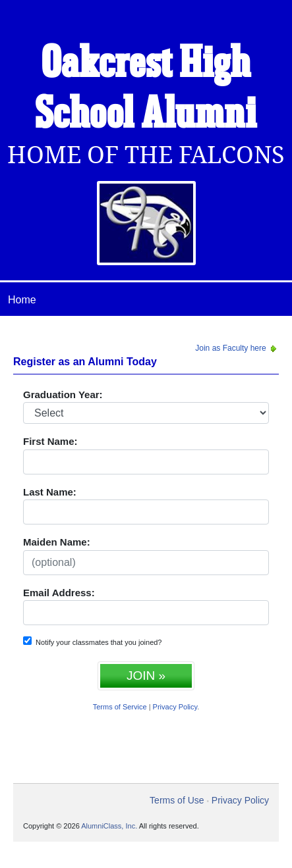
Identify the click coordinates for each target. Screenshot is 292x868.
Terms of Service (120, 707)
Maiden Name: (57, 542)
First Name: (50, 441)
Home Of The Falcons (146, 155)
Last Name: (50, 492)
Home (22, 300)
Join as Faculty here (237, 348)
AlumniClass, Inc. (109, 826)
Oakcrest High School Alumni (146, 90)
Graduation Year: (63, 395)
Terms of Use (177, 800)
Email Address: (59, 593)
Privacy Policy (175, 707)
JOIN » (146, 676)
